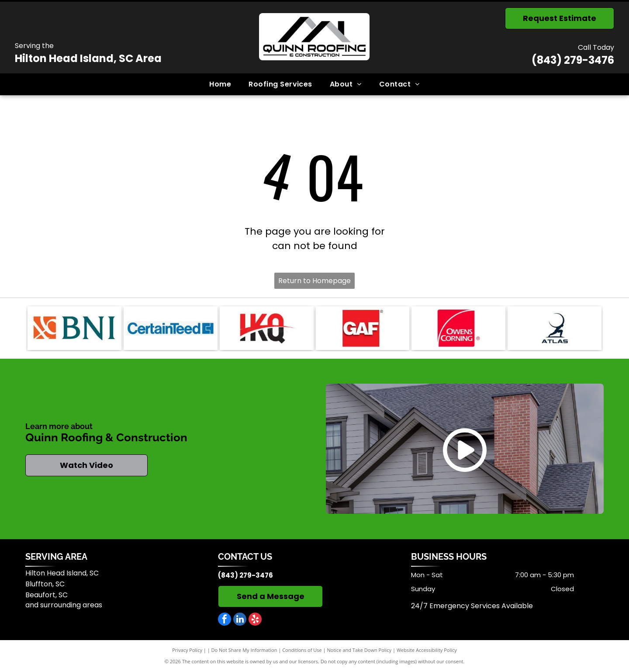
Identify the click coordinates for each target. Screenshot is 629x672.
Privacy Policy (187, 650)
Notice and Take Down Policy (359, 650)
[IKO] (267, 328)
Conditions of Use (302, 650)
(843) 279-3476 (573, 60)
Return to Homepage (314, 281)
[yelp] (255, 620)
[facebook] (225, 620)
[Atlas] (555, 328)
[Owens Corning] (458, 328)
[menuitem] (220, 84)
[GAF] (363, 328)
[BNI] (74, 328)
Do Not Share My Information (244, 650)
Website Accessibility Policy (427, 650)
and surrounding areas (64, 605)
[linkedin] (240, 620)
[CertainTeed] (171, 328)
